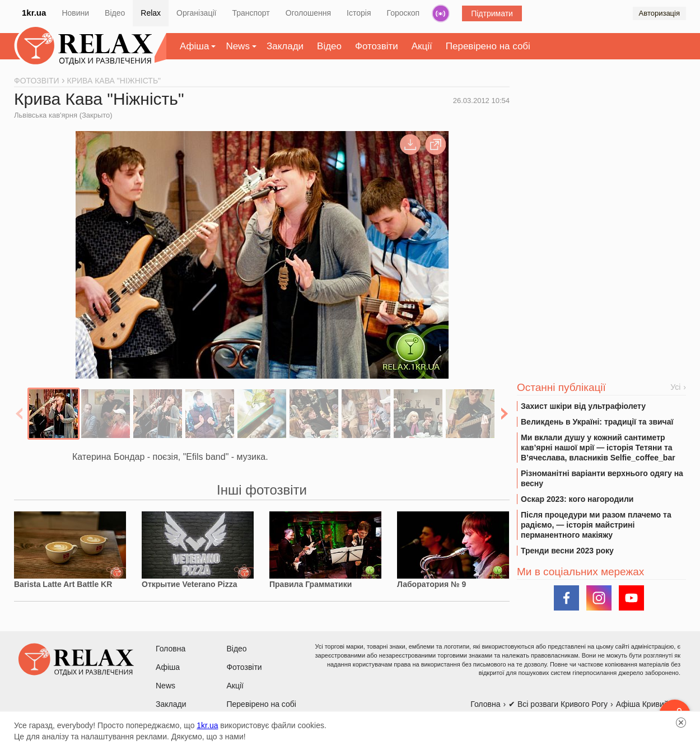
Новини (75, 13)
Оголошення (308, 13)
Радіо (441, 13)
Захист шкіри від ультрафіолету (583, 406)
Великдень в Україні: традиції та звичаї (597, 422)
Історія (359, 13)
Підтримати (492, 13)
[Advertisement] (601, 163)
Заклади (285, 46)
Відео (115, 13)
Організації (196, 13)
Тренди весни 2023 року (567, 551)
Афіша (194, 46)
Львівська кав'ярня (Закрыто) (63, 115)
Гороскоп (403, 13)
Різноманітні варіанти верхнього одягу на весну (602, 478)
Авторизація (659, 13)
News (238, 46)
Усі (675, 387)
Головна (171, 649)
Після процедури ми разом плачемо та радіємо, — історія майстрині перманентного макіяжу (596, 525)
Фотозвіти (377, 46)
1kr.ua (34, 13)
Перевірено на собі (488, 46)
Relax (151, 13)
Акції (422, 46)
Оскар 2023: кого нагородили (577, 499)
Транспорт (251, 13)
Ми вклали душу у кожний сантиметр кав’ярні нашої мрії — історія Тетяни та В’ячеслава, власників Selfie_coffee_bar (598, 448)
